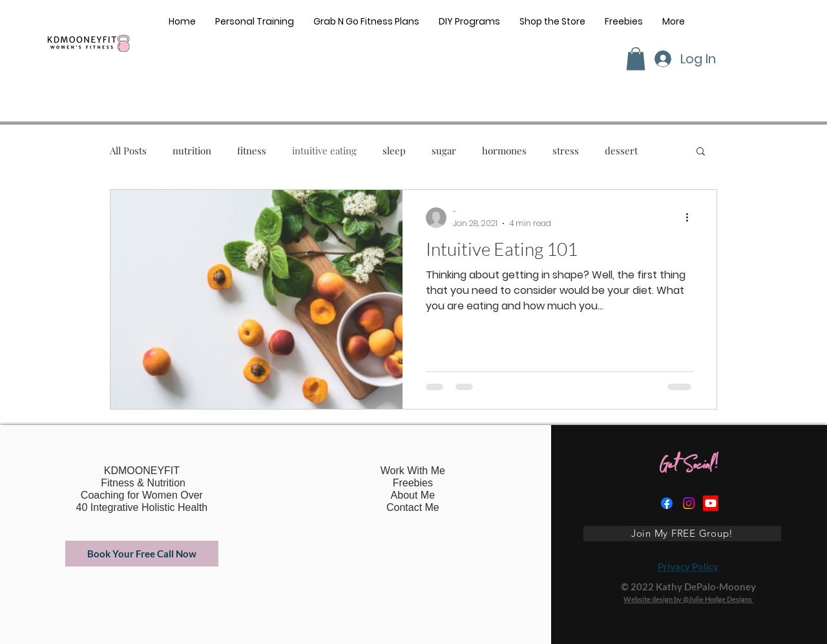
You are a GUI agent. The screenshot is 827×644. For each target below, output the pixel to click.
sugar (444, 151)
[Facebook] (667, 503)
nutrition (192, 151)
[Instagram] (689, 503)
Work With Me (413, 471)
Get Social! (689, 468)
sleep (394, 151)
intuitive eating (324, 151)
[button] (636, 59)
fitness (252, 151)
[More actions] (691, 218)
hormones (504, 151)
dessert (621, 151)
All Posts (128, 151)
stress (566, 151)
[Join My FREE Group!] (682, 534)
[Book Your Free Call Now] (142, 554)
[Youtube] (711, 503)
